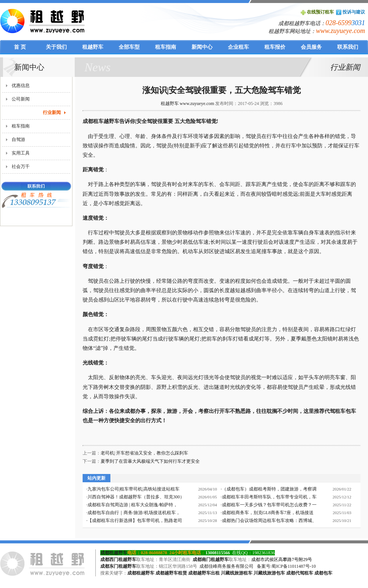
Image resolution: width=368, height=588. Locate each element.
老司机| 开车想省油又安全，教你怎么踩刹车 (144, 453)
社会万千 (21, 166)
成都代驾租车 (300, 573)
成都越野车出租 (204, 573)
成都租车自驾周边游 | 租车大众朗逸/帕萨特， (133, 505)
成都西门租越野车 (118, 559)
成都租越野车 (114, 553)
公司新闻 (21, 99)
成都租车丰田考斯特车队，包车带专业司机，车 (269, 497)
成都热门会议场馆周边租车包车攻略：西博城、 (269, 520)
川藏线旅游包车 (269, 573)
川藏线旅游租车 (237, 573)
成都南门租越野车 (211, 559)
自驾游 (18, 139)
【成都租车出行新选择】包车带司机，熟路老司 (135, 520)
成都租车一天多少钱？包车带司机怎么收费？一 (269, 505)
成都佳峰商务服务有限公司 (226, 566)
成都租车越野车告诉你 (109, 121)
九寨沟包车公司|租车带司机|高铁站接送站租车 (133, 489)
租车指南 (21, 126)
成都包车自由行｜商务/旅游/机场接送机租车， (134, 513)
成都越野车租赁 (171, 573)
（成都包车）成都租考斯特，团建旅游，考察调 (269, 489)
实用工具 (21, 153)
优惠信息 (21, 85)
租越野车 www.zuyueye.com (188, 103)
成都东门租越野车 (118, 566)
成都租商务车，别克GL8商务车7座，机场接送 (268, 513)
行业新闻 (52, 112)
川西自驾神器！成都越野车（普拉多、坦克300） (136, 497)
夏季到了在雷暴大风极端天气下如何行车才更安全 (150, 461)
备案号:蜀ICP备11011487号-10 (286, 566)
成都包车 (323, 573)
